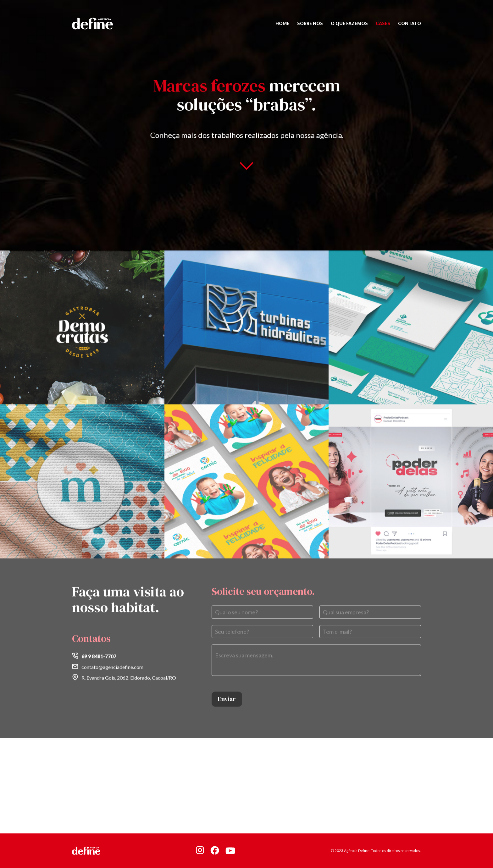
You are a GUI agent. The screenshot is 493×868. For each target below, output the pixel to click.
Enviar (227, 691)
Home (282, 23)
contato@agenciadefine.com (112, 659)
